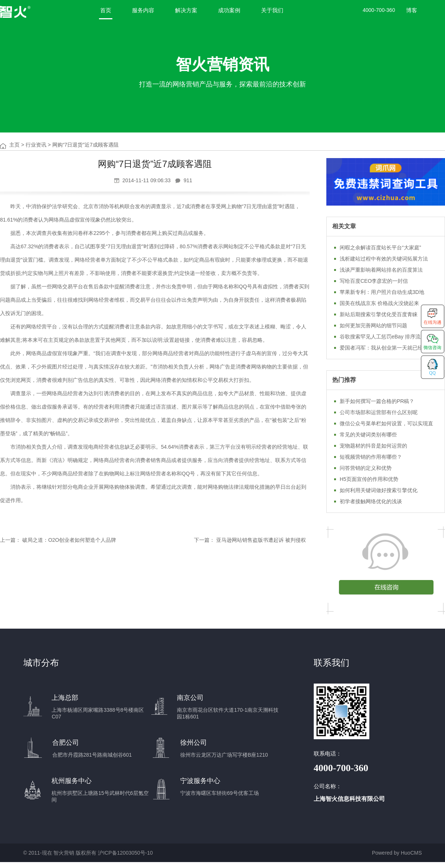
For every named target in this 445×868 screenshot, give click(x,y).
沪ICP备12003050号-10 (125, 853)
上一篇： (10, 540)
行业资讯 (36, 145)
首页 (106, 10)
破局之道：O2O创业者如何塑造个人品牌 (69, 540)
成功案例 (229, 10)
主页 (14, 145)
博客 (412, 10)
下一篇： (204, 540)
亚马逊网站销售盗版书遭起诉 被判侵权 (261, 540)
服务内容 (143, 10)
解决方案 (186, 10)
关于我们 (272, 10)
